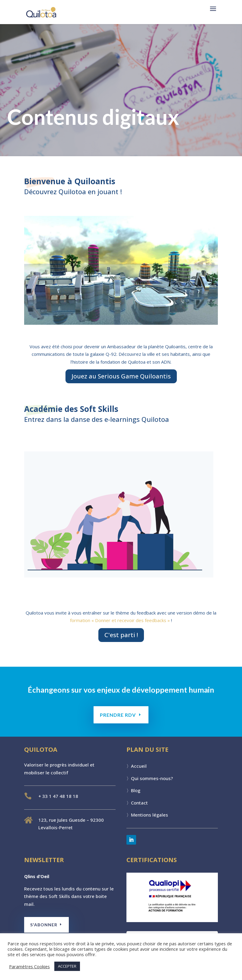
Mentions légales (150, 815)
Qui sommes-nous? (152, 778)
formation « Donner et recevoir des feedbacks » (120, 620)
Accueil (139, 766)
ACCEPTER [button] (67, 966)
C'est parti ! (121, 635)
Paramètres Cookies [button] (29, 966)
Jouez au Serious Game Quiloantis (121, 376)
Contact (139, 803)
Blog (136, 790)
